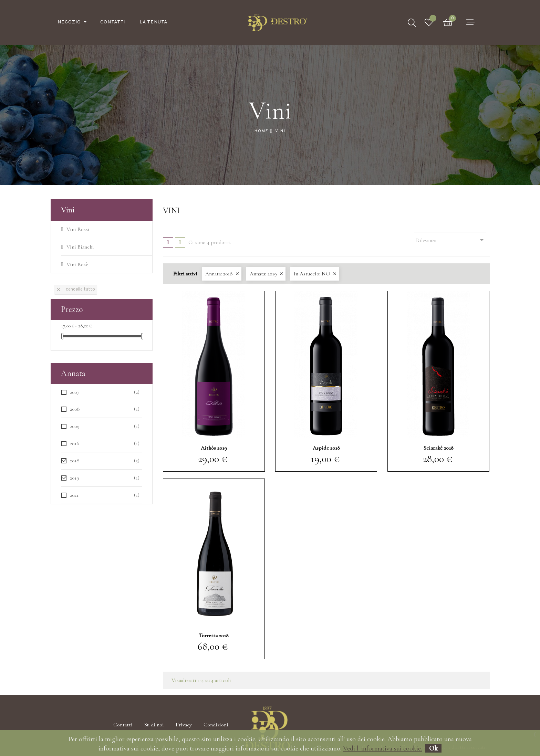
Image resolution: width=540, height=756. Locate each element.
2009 (105, 426)
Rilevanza (451, 240)
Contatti (123, 725)
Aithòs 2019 (214, 448)
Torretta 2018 (214, 636)
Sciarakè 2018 (439, 448)
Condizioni (216, 725)
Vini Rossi (78, 229)
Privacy (184, 725)
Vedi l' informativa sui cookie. (382, 748)
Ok (433, 748)
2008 (105, 409)
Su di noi (154, 725)
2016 (105, 444)
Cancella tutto (75, 290)
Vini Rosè (77, 264)
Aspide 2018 (326, 448)
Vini (68, 210)
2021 (105, 495)
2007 (105, 392)
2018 (105, 461)
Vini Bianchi (80, 247)
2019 (105, 478)
